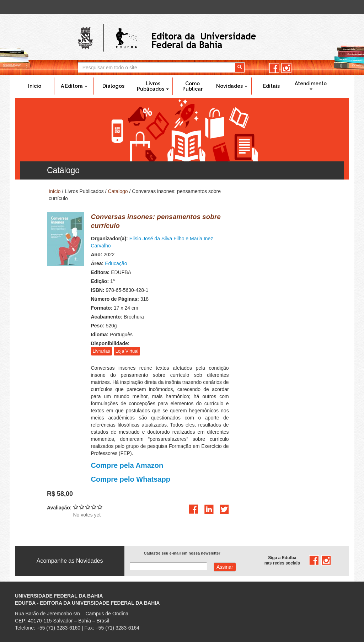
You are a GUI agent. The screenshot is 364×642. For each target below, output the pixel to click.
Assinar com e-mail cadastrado (225, 567)
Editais (271, 86)
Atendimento (311, 85)
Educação (116, 263)
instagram (286, 68)
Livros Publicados (153, 86)
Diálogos (113, 86)
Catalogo (118, 191)
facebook (274, 68)
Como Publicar (192, 86)
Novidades (232, 86)
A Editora (74, 86)
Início (35, 86)
